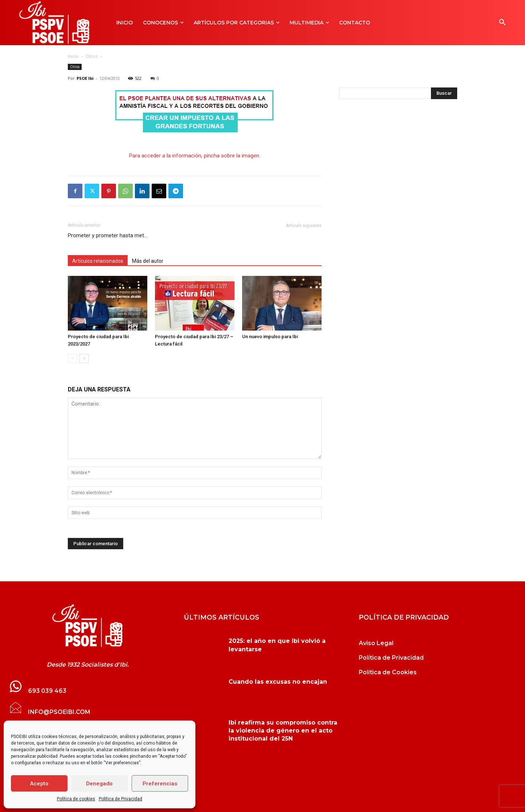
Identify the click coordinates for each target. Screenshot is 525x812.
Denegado (99, 784)
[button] (502, 23)
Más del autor (148, 261)
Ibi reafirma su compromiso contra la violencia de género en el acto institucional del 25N (283, 731)
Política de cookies (76, 799)
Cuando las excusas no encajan (278, 682)
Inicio (73, 56)
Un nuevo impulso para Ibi (270, 337)
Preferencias (160, 784)
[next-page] (84, 358)
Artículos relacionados (98, 261)
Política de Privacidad (120, 799)
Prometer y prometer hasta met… (108, 235)
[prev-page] (72, 358)
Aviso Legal (376, 643)
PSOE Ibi (85, 78)
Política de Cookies (388, 672)
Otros (92, 56)
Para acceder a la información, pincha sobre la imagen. (195, 156)
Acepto (39, 784)
